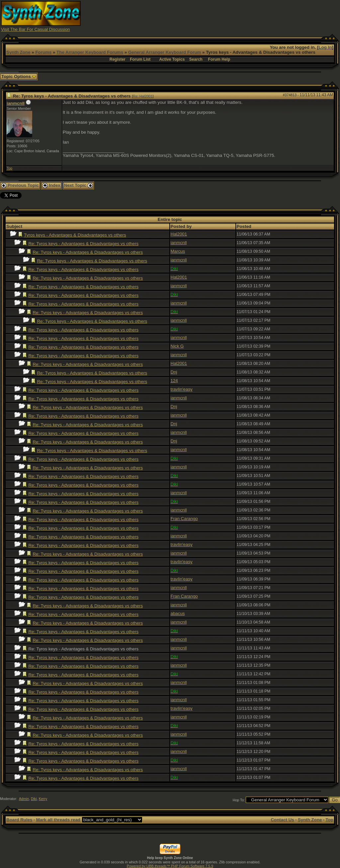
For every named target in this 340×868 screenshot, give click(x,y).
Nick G (177, 346)
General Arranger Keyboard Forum (165, 52)
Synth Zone (18, 52)
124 (174, 381)
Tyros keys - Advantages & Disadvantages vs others (75, 235)
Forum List (140, 59)
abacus (178, 613)
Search (196, 59)
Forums (43, 52)
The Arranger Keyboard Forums (90, 52)
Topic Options (19, 76)
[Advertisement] (218, 16)
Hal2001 (179, 234)
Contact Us (282, 820)
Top (9, 168)
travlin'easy (182, 389)
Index (51, 185)
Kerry (43, 799)
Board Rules (19, 820)
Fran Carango (184, 519)
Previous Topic (20, 185)
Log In (325, 47)
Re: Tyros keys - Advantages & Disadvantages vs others (83, 244)
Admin (24, 799)
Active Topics (172, 59)
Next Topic (78, 185)
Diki (34, 799)
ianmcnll (16, 103)
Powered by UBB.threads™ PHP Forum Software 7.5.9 (170, 866)
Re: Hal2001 (143, 96)
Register (118, 59)
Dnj (174, 372)
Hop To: (239, 800)
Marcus (178, 251)
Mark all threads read (58, 820)
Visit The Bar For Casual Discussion (36, 29)
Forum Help (219, 59)
